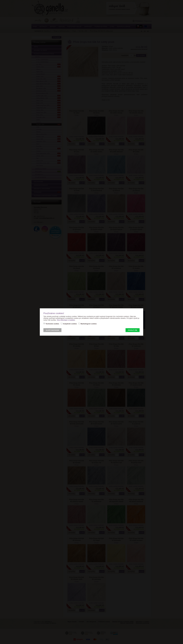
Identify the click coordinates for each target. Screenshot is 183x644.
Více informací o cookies (66, 320)
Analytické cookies (70, 324)
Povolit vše (133, 330)
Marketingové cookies (89, 324)
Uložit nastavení (52, 330)
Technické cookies (52, 324)
